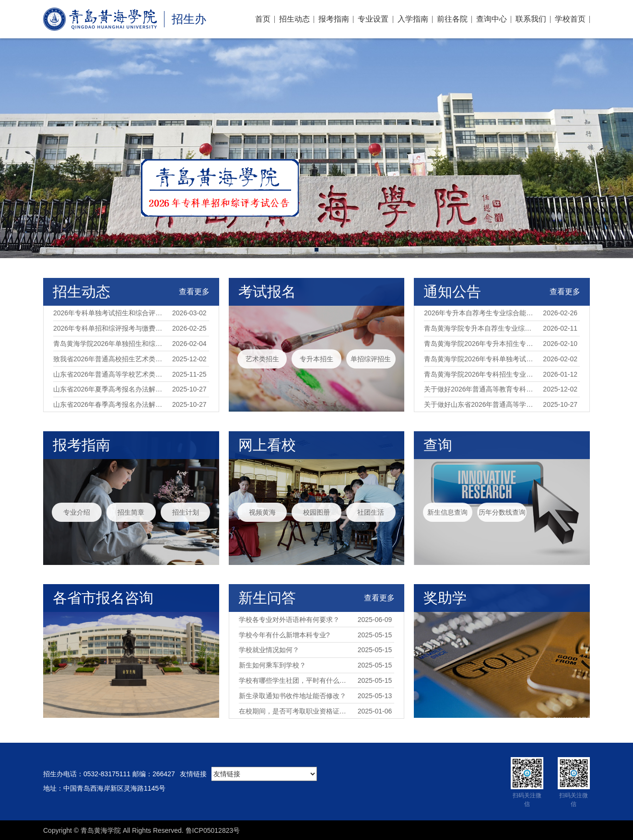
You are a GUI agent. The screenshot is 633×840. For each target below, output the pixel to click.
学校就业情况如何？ (269, 650)
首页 (263, 19)
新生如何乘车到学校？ (272, 665)
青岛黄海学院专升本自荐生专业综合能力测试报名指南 (480, 328)
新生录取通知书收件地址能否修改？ (293, 696)
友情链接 (193, 774)
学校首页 (570, 19)
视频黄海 (262, 512)
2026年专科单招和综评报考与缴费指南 (110, 328)
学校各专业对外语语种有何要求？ (289, 620)
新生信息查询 (447, 512)
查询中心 (492, 19)
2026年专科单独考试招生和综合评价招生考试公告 (110, 313)
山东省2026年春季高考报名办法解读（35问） (110, 404)
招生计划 (186, 512)
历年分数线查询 (502, 512)
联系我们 (531, 19)
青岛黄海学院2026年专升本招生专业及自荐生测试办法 (480, 344)
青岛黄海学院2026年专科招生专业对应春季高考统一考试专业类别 (480, 374)
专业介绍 (77, 512)
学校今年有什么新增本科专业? (284, 635)
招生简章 (131, 512)
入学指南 (413, 19)
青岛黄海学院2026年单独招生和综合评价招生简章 (110, 344)
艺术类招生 (262, 359)
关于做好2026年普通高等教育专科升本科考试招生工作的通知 (480, 389)
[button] (316, 250)
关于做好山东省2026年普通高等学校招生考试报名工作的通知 (480, 404)
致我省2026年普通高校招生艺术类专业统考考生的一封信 (110, 359)
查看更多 (194, 292)
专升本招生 (316, 359)
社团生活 (371, 512)
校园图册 (316, 512)
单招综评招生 (371, 359)
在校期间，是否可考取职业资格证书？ (295, 711)
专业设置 (373, 19)
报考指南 (334, 19)
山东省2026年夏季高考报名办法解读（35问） (110, 389)
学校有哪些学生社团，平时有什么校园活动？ (295, 680)
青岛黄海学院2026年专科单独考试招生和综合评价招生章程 (480, 359)
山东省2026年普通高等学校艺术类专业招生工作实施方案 (110, 374)
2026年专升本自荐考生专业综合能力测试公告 (480, 313)
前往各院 (452, 19)
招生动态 (294, 19)
